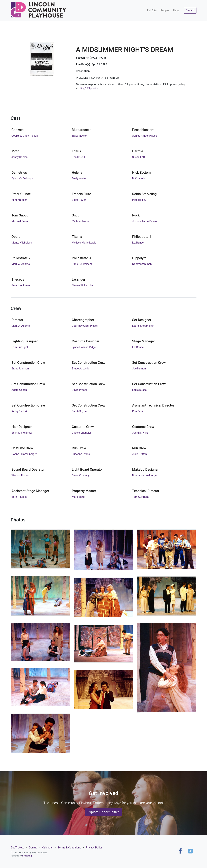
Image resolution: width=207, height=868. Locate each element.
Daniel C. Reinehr (82, 264)
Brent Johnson (20, 369)
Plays (176, 10)
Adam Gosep (19, 390)
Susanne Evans (81, 454)
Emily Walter (79, 178)
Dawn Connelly (81, 475)
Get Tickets (17, 848)
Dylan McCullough (22, 178)
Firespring (27, 856)
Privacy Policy (94, 848)
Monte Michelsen (22, 243)
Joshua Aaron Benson (145, 221)
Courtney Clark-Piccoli (25, 136)
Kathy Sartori (19, 411)
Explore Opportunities (104, 812)
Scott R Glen (79, 200)
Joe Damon (139, 369)
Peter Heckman (21, 285)
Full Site (152, 10)
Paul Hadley (139, 200)
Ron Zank (138, 411)
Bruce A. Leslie (81, 369)
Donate (33, 848)
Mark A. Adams (21, 264)
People (165, 10)
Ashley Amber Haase (145, 136)
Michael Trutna (81, 221)
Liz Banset (138, 243)
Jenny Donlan (20, 157)
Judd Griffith (140, 454)
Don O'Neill (78, 157)
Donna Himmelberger (24, 454)
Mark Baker (79, 497)
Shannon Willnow (22, 433)
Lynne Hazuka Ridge (84, 347)
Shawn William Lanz (84, 285)
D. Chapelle (139, 178)
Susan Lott (139, 157)
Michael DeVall (20, 221)
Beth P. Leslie (19, 497)
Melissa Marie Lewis (84, 243)
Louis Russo (139, 390)
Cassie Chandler (81, 433)
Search (190, 10)
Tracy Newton (80, 136)
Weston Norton (20, 475)
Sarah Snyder (80, 411)
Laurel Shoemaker (143, 326)
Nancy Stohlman (142, 264)
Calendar (47, 848)
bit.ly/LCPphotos (89, 88)
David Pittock (80, 390)
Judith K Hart (140, 433)
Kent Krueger (19, 200)
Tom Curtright (20, 347)
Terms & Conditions (69, 848)
